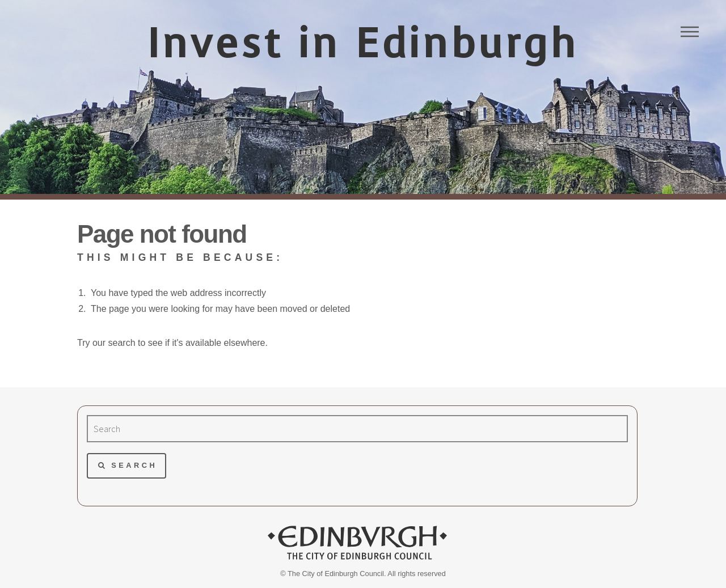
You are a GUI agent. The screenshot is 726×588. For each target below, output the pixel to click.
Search (134, 465)
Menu (690, 32)
